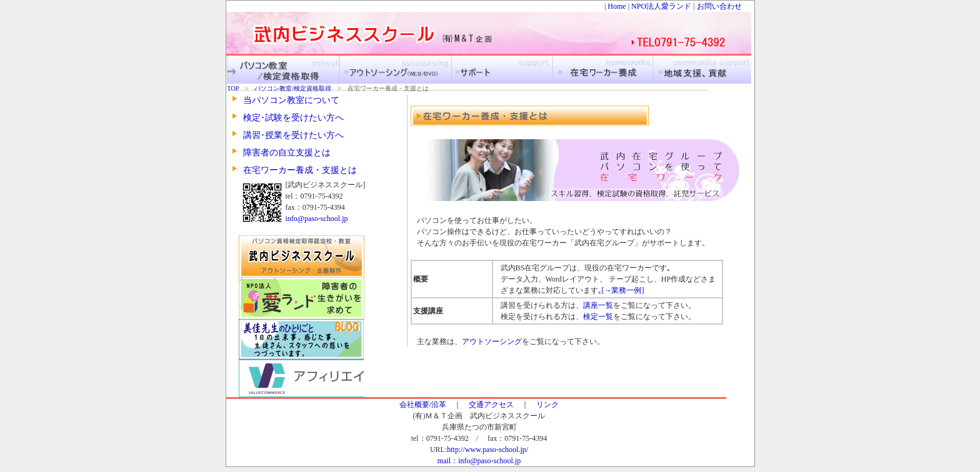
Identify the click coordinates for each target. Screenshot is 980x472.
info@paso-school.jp (317, 219)
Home (617, 6)
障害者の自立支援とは (287, 153)
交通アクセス (491, 405)
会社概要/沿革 (423, 405)
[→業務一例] (623, 290)
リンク (547, 405)
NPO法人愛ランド (661, 6)
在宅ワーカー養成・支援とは (300, 170)
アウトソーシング (492, 342)
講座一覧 (598, 305)
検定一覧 (598, 317)
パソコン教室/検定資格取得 (293, 88)
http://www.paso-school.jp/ (487, 450)
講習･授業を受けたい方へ (293, 135)
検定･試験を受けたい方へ (293, 118)
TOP (236, 88)
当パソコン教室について (291, 100)
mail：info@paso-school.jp (479, 461)
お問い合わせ (719, 6)
